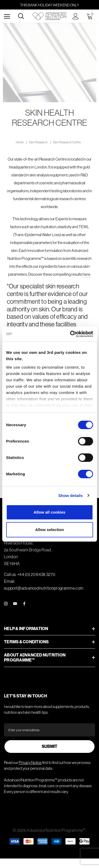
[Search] (21, 16)
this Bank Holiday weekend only (49, 5)
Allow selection (49, 530)
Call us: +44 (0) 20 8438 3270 (30, 574)
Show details (71, 496)
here (86, 274)
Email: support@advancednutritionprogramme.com (44, 585)
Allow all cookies (49, 512)
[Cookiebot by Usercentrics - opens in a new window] (70, 334)
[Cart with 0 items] (91, 16)
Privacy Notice (30, 763)
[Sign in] (76, 16)
